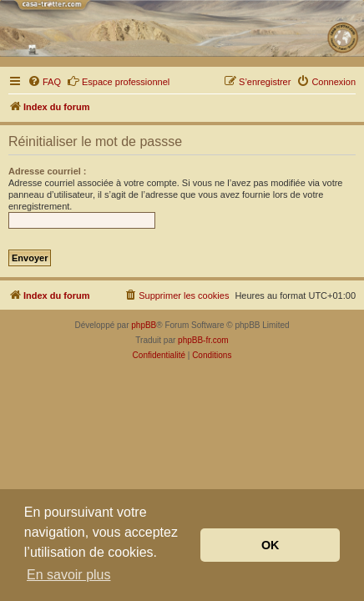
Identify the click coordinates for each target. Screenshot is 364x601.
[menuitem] (44, 82)
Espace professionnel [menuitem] (118, 81)
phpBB (144, 325)
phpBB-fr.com (203, 340)
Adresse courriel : (48, 171)
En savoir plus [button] (69, 575)
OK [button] (270, 545)
